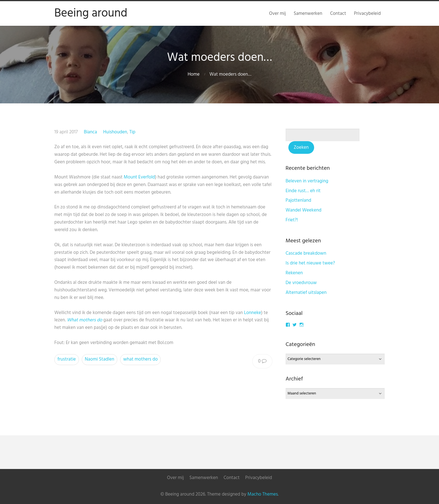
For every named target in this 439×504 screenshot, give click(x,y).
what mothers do (141, 359)
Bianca (91, 132)
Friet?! (292, 220)
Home (194, 74)
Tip (132, 132)
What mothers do (85, 320)
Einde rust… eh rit (303, 191)
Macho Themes (263, 494)
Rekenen (294, 273)
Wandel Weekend (303, 210)
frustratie (67, 359)
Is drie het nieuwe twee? (310, 263)
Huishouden (115, 132)
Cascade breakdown (306, 253)
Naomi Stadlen (100, 359)
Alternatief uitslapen (306, 293)
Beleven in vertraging (307, 181)
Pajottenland (298, 200)
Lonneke (252, 313)
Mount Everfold (139, 177)
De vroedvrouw (301, 283)
